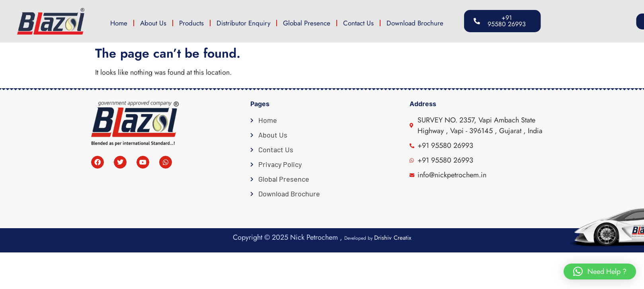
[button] (591, 21)
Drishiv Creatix (393, 238)
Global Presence (307, 23)
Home (119, 23)
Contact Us (358, 23)
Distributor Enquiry (243, 23)
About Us (153, 23)
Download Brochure (415, 23)
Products (191, 23)
